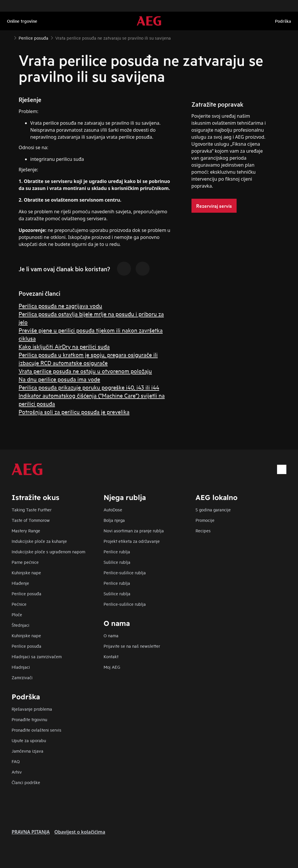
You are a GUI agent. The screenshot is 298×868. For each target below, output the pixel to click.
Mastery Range (26, 530)
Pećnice (19, 604)
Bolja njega (114, 520)
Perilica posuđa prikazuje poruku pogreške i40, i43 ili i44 (89, 387)
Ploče (17, 614)
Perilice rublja (117, 551)
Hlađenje (20, 583)
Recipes (203, 530)
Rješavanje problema (32, 709)
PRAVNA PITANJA (31, 832)
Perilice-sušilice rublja (125, 572)
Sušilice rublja (117, 562)
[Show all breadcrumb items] (9, 37)
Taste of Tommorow (31, 520)
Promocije (205, 520)
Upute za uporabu (29, 740)
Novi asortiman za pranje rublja (134, 530)
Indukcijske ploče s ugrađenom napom (48, 551)
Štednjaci (21, 625)
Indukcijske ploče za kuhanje (39, 541)
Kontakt (111, 656)
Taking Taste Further (32, 509)
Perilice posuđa (26, 593)
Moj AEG (112, 667)
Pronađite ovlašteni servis (37, 730)
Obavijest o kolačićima (80, 832)
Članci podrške (26, 782)
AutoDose (113, 509)
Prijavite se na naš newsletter (132, 646)
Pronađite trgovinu (29, 719)
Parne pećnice (25, 562)
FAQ (16, 761)
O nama (111, 635)
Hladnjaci (21, 667)
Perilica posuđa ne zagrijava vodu (60, 306)
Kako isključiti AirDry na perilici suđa (64, 346)
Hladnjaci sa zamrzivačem (37, 656)
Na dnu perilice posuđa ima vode (59, 379)
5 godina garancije (213, 509)
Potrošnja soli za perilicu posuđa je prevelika (74, 412)
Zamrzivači (22, 677)
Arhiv (17, 772)
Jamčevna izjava (28, 751)
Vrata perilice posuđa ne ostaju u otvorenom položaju (85, 371)
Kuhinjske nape (26, 572)
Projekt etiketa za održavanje (132, 541)
